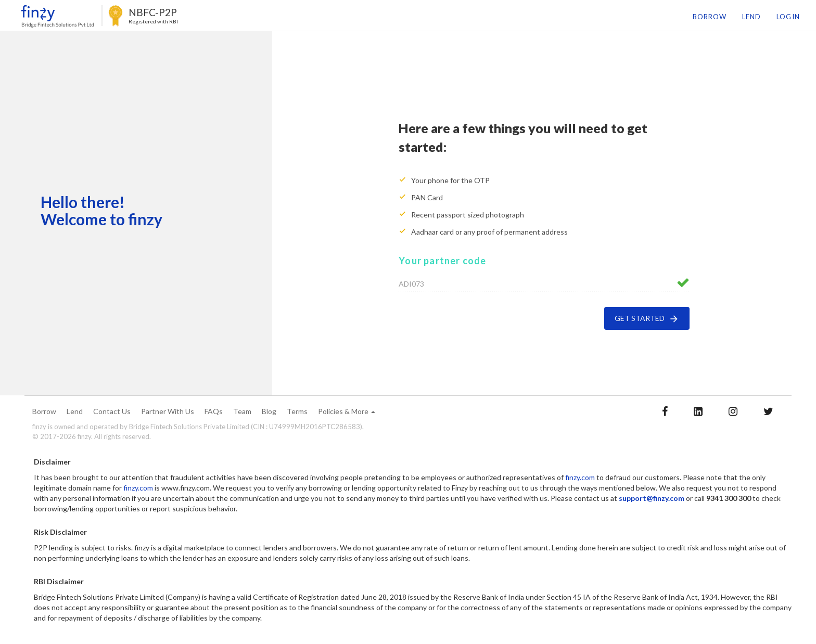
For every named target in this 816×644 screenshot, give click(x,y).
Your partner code (442, 261)
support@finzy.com (652, 498)
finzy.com (580, 477)
